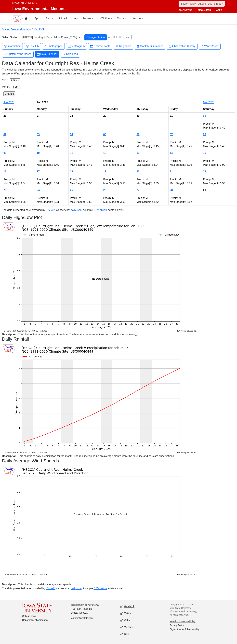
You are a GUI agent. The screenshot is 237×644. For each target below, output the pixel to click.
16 (5, 172)
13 (138, 153)
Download (70, 54)
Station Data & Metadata (16, 30)
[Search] (202, 4)
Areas (49, 18)
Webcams (138, 18)
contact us (185, 10)
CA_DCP (39, 30)
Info (76, 18)
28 (171, 190)
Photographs (53, 46)
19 (105, 172)
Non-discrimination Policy (183, 621)
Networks (89, 18)
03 (38, 134)
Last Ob (32, 46)
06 (138, 134)
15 (205, 153)
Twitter (126, 613)
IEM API (51, 210)
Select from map (122, 37)
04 (71, 134)
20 (138, 172)
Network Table (100, 46)
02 (5, 134)
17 (38, 172)
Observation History (182, 46)
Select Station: (10, 37)
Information (12, 46)
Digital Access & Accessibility (184, 629)
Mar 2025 (209, 102)
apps (219, 10)
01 (205, 116)
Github (126, 620)
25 (71, 190)
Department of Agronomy (35, 620)
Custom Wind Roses (18, 54)
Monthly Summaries (150, 46)
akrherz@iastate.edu (82, 618)
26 (105, 190)
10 (38, 153)
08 (205, 134)
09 (5, 153)
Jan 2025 (9, 102)
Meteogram (76, 46)
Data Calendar (47, 54)
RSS (125, 634)
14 (171, 153)
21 (171, 172)
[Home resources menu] (28, 19)
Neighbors (124, 46)
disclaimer (204, 10)
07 (171, 134)
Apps (37, 18)
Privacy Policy (177, 625)
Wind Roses (210, 46)
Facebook (127, 606)
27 (138, 190)
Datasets (63, 18)
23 (5, 190)
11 (71, 153)
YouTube (127, 627)
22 (205, 172)
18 (71, 172)
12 (105, 153)
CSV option (100, 210)
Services (122, 18)
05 (105, 134)
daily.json (76, 210)
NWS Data (106, 18)
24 (38, 190)
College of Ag (29, 616)
